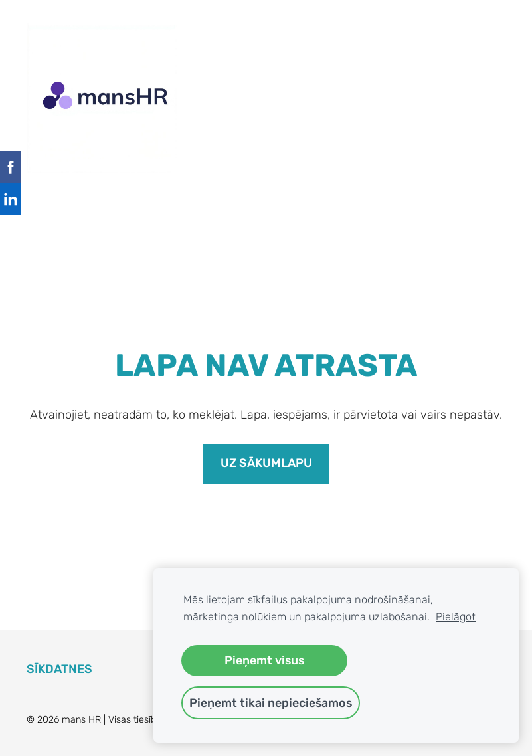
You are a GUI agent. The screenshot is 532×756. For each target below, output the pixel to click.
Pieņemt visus (264, 660)
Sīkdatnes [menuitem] (59, 669)
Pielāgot (456, 617)
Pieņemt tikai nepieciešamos (271, 703)
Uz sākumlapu (266, 463)
